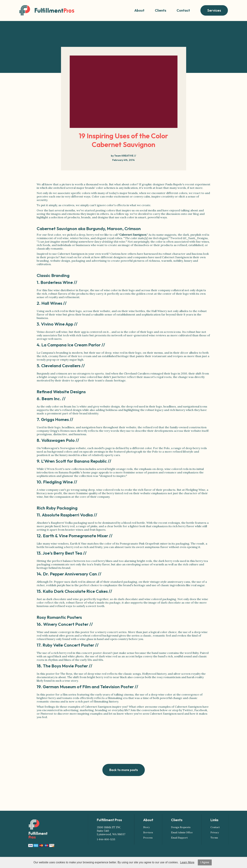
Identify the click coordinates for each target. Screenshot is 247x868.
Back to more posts (124, 770)
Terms (214, 838)
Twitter (188, 710)
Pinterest (47, 714)
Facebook (201, 710)
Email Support (179, 838)
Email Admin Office (182, 832)
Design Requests (181, 827)
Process (148, 838)
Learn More (187, 862)
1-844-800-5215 (106, 839)
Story (146, 827)
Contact (183, 10)
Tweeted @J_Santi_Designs (189, 238)
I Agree (205, 862)
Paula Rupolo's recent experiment (188, 184)
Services (214, 10)
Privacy (215, 832)
